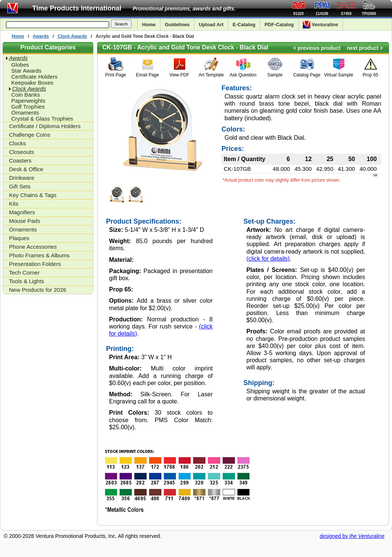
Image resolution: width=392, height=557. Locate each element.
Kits (14, 204)
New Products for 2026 (38, 290)
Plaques (19, 238)
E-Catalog (244, 25)
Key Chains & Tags (33, 195)
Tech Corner (24, 273)
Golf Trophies (28, 107)
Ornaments (25, 113)
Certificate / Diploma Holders (45, 126)
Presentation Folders (35, 264)
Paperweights (28, 101)
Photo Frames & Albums (39, 255)
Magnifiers (22, 212)
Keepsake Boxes (32, 83)
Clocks (17, 143)
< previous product (317, 48)
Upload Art (211, 25)
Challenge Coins (30, 135)
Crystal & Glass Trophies (42, 119)
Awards (41, 36)
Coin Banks (26, 95)
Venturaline (320, 25)
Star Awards (26, 71)
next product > (365, 48)
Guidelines (177, 25)
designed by (352, 536)
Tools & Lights (26, 281)
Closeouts (22, 152)
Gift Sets (20, 186)
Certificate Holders (34, 77)
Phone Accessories (33, 247)
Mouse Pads (25, 221)
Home (149, 25)
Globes (20, 65)
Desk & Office (26, 169)
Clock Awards (73, 36)
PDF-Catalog (279, 25)
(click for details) (268, 259)
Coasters (20, 161)
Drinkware (22, 178)
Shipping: (259, 383)
